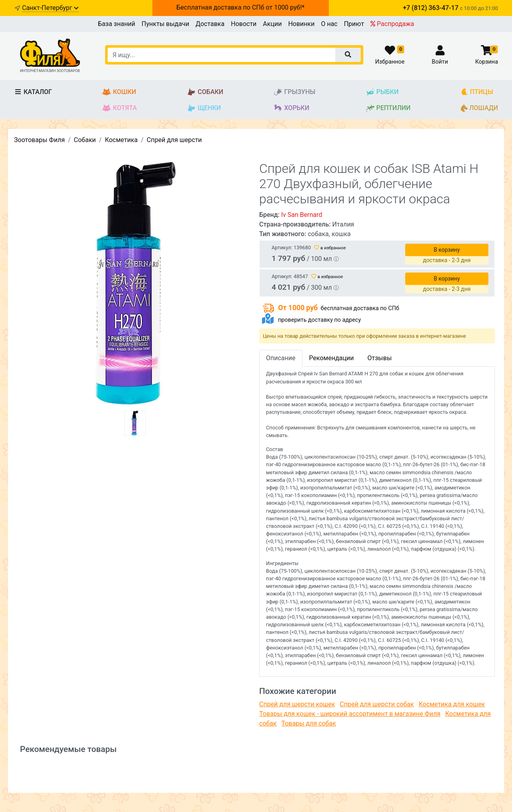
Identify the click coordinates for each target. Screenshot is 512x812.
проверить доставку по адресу (319, 320)
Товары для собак (308, 723)
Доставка (210, 24)
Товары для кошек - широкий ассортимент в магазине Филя (350, 714)
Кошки (119, 92)
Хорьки (291, 108)
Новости (244, 24)
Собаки (205, 92)
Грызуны (294, 92)
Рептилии (388, 108)
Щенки (204, 108)
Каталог (33, 92)
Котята (119, 108)
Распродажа (392, 24)
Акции (272, 24)
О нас (329, 24)
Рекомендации (332, 358)
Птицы (477, 92)
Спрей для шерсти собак (377, 704)
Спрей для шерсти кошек (297, 704)
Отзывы (379, 358)
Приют (354, 24)
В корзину (447, 250)
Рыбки (382, 92)
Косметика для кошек (452, 704)
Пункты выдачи (165, 24)
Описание (281, 358)
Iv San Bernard (302, 215)
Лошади (479, 108)
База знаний (117, 24)
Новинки (301, 24)
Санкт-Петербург (50, 8)
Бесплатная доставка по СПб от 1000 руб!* (240, 7)
